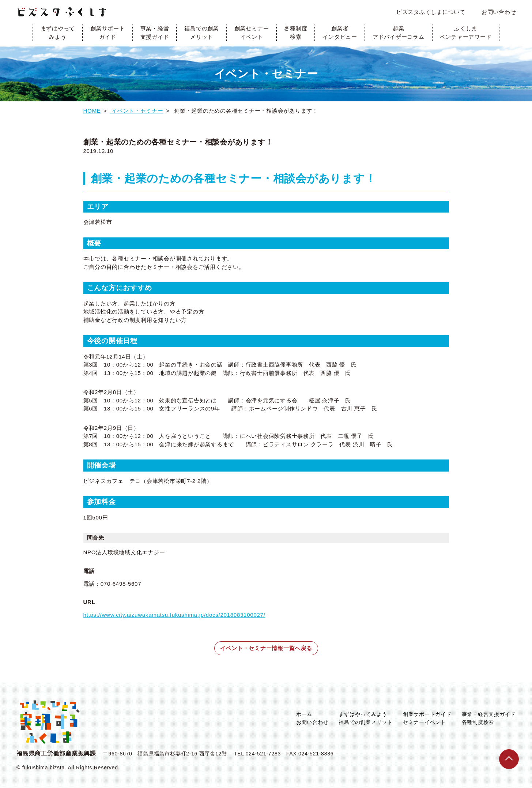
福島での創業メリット (202, 33)
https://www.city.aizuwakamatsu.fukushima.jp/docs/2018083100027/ (174, 615)
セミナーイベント (425, 722)
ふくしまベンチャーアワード (466, 33)
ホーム (304, 714)
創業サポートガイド (108, 33)
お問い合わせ (499, 12)
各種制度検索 (296, 33)
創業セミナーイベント (252, 33)
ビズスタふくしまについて (431, 12)
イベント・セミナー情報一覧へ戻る (266, 648)
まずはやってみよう (58, 33)
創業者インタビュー (340, 33)
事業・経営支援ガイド (155, 33)
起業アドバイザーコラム (399, 33)
